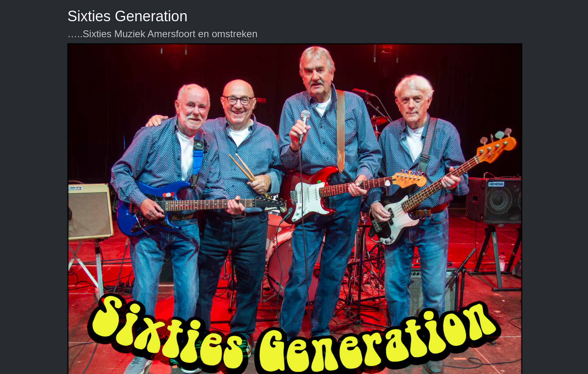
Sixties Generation (127, 16)
